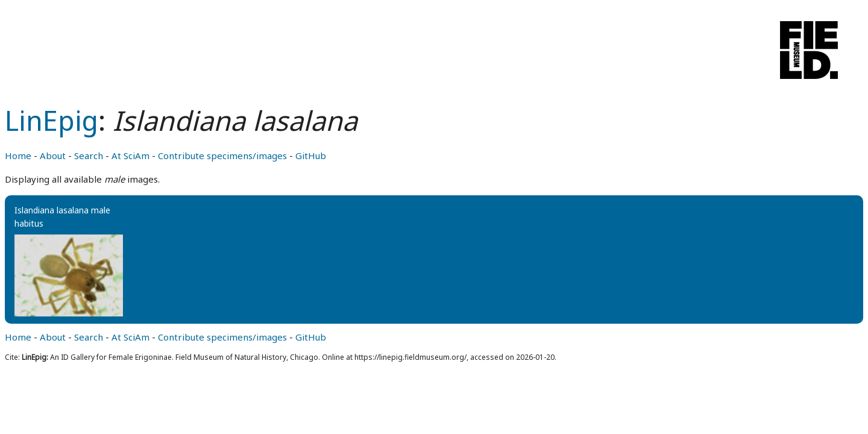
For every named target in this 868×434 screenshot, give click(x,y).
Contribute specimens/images (222, 156)
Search (89, 156)
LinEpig (52, 120)
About (53, 156)
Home (18, 156)
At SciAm (131, 156)
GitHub (311, 156)
